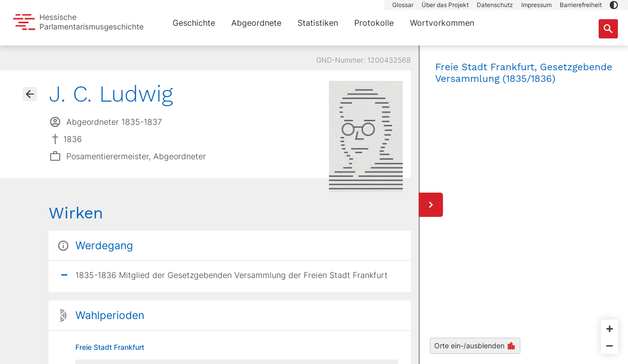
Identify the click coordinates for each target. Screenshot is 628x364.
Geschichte (194, 23)
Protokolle (374, 23)
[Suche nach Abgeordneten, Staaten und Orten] (608, 29)
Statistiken (318, 23)
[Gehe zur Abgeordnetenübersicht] (30, 94)
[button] (614, 5)
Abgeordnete (256, 23)
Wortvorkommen (442, 23)
